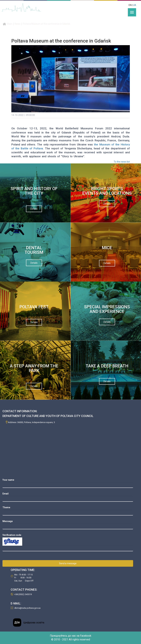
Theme (6, 507)
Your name (8, 480)
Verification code (12, 535)
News (18, 24)
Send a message (68, 563)
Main (10, 24)
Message (8, 521)
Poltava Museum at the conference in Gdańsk (46, 24)
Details (34, 209)
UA (135, 5)
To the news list (122, 162)
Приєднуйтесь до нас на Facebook (71, 636)
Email (6, 494)
